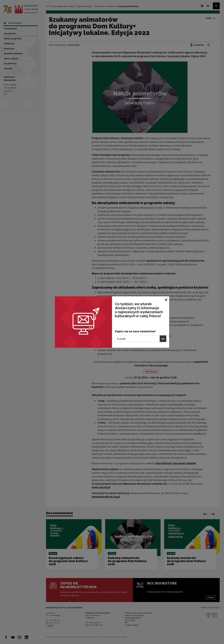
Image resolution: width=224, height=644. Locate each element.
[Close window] (166, 300)
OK (163, 339)
